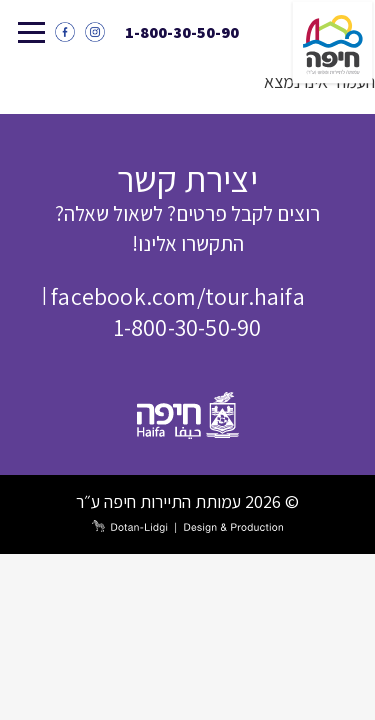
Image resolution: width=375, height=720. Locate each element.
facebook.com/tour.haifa (178, 296)
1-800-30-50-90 (182, 32)
